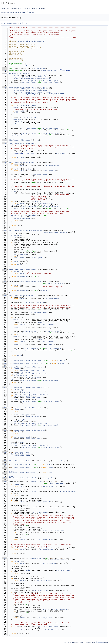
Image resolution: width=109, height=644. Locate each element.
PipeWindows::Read (36, 481)
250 (4, 452)
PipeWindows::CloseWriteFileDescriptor (29, 430)
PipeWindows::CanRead (22, 464)
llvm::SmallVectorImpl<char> (56, 232)
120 (4, 231)
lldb (12, 13)
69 (4, 143)
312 (4, 558)
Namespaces (16, 8)
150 (4, 282)
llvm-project (5, 13)
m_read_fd (18, 77)
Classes (26, 8)
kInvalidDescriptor (42, 77)
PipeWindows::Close (21, 452)
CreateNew (21, 157)
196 (4, 360)
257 (4, 464)
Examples (42, 8)
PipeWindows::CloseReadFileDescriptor (29, 408)
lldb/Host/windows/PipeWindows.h (31, 41)
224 (4, 408)
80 (4, 162)
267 (4, 481)
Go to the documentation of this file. (14, 23)
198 (4, 364)
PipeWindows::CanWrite (22, 468)
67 (4, 140)
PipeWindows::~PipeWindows (20, 140)
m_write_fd (19, 79)
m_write (43, 75)
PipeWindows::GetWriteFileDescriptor (28, 364)
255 (4, 461)
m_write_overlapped (29, 82)
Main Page (5, 8)
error (19, 236)
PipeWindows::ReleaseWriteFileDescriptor (29, 387)
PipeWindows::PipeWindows (19, 73)
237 (4, 430)
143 (4, 270)
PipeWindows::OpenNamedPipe (26, 295)
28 (4, 73)
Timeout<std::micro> (55, 283)
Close (37, 140)
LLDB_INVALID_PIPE (31, 94)
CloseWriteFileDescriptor (21, 456)
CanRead (17, 169)
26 (4, 70)
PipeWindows (28, 77)
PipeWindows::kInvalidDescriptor (32, 370)
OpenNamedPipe (30, 215)
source (18, 13)
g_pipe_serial (39, 68)
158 (4, 295)
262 (4, 473)
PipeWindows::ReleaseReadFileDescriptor (29, 367)
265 (4, 478)
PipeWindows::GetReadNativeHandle (23, 473)
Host (25, 13)
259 (4, 468)
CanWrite (29, 169)
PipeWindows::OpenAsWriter (30, 282)
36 (4, 87)
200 (4, 367)
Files (34, 8)
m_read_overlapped (28, 80)
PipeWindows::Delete (23, 461)
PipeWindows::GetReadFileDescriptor (27, 360)
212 (4, 387)
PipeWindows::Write (36, 558)
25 (4, 68)
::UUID (14, 237)
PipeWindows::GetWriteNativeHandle (23, 478)
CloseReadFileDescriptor (22, 219)
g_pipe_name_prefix (48, 70)
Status (12, 143)
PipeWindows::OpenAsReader (26, 270)
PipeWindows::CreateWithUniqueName (29, 231)
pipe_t (33, 87)
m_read (17, 75)
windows (32, 13)
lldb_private (28, 65)
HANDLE (24, 89)
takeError (44, 290)
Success (24, 217)
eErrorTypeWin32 (52, 166)
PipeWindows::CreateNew (25, 143)
